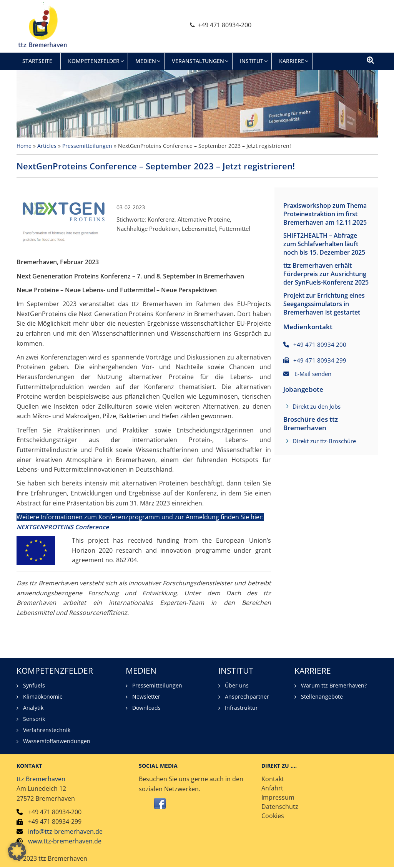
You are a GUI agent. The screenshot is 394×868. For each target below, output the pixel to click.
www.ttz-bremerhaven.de (65, 842)
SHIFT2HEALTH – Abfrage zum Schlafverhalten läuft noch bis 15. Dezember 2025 (324, 257)
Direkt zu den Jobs (317, 440)
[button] (17, 851)
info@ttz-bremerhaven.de (65, 832)
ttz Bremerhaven (41, 779)
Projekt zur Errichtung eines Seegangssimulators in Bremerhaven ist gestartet (324, 333)
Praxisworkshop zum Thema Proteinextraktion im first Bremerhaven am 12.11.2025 (323, 218)
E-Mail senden (313, 407)
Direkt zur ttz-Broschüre (324, 475)
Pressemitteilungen (87, 146)
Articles (47, 146)
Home (24, 146)
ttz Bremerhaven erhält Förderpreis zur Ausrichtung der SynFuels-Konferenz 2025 (324, 295)
